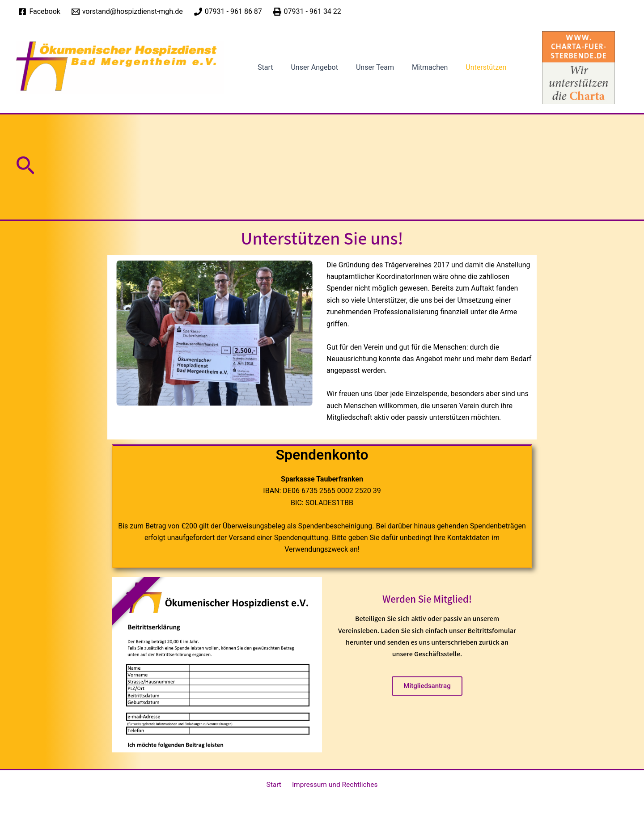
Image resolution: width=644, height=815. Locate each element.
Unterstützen (470, 74)
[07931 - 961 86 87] (228, 12)
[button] (25, 179)
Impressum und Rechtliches (333, 785)
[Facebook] (39, 12)
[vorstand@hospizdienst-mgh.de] (127, 12)
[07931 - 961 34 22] (307, 12)
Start (263, 74)
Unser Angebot (309, 74)
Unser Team (366, 74)
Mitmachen (417, 74)
